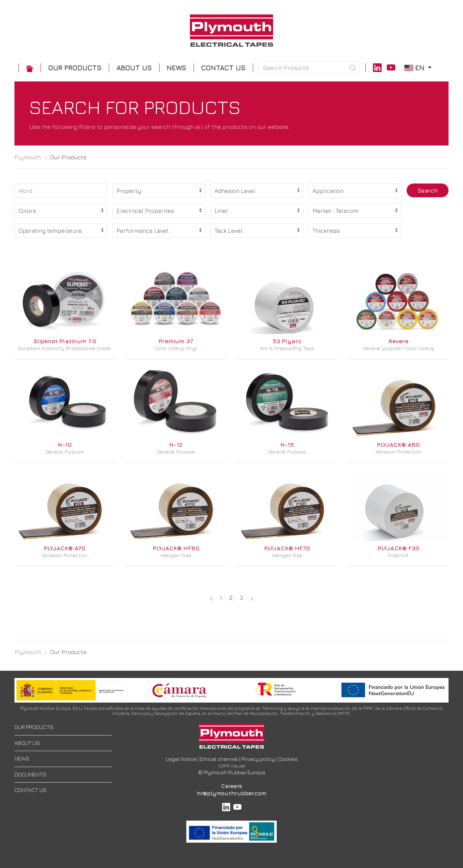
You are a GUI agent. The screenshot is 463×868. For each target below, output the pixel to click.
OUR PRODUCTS (34, 727)
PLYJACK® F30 (398, 548)
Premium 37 (176, 341)
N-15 (287, 444)
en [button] (419, 68)
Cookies (288, 759)
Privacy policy (258, 759)
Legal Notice (181, 759)
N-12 (176, 444)
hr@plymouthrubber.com (231, 793)
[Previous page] (211, 598)
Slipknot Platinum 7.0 (65, 341)
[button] (75, 68)
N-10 (65, 444)
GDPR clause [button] (232, 766)
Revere (398, 341)
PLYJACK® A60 (398, 444)
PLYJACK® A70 (65, 548)
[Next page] (252, 598)
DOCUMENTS (30, 774)
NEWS (22, 759)
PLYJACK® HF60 (176, 548)
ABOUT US (27, 743)
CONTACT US (31, 790)
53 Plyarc (287, 341)
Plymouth (28, 157)
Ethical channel (219, 759)
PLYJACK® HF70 (287, 548)
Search (428, 190)
